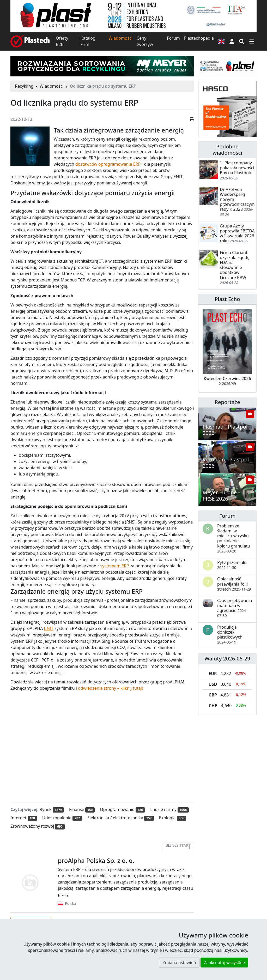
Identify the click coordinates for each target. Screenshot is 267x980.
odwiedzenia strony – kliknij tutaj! (110, 688)
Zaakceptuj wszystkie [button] (224, 963)
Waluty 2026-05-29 (227, 659)
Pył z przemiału (232, 565)
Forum (173, 38)
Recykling (24, 86)
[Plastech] (30, 41)
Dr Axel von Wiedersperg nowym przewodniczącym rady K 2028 (237, 199)
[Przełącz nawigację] (252, 41)
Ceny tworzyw (145, 41)
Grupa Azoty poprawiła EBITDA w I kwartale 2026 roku (237, 233)
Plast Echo (227, 299)
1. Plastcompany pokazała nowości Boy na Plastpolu (237, 168)
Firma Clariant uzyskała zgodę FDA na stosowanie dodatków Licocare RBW (235, 265)
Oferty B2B (62, 41)
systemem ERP (115, 566)
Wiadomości (120, 38)
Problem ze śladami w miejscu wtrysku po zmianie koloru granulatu (234, 538)
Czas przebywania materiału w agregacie (235, 608)
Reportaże (227, 402)
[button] (232, 41)
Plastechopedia (199, 38)
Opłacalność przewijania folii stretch (234, 584)
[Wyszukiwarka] (242, 41)
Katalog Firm (88, 41)
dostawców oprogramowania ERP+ (109, 164)
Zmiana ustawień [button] (179, 963)
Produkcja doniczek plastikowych (230, 635)
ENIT (49, 629)
